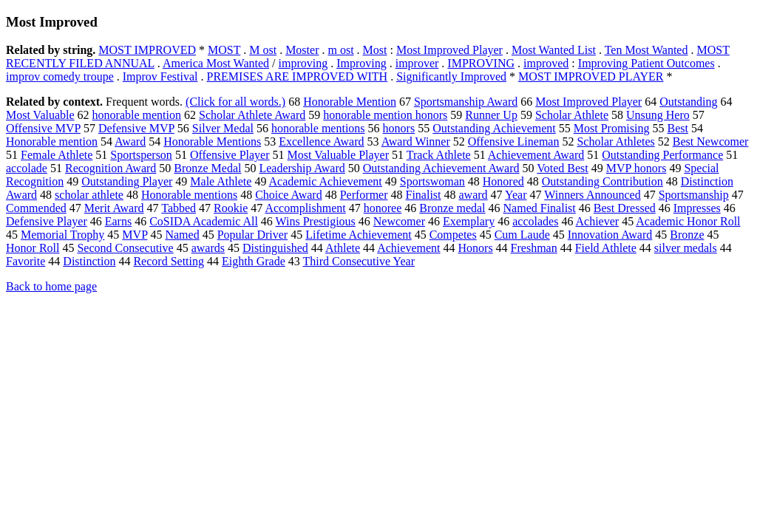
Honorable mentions (189, 195)
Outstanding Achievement (494, 128)
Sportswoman (432, 181)
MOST (224, 50)
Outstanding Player (127, 181)
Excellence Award (321, 141)
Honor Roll (33, 248)
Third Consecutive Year (359, 261)
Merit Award (114, 208)
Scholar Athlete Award (252, 115)
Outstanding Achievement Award (441, 168)
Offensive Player (230, 155)
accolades (535, 221)
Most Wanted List (554, 50)
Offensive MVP (43, 128)
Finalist (424, 195)
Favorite (26, 261)
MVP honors (637, 168)
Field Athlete (606, 248)
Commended (36, 208)
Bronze (687, 235)
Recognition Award (111, 168)
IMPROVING (481, 63)
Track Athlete (439, 155)
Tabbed (179, 208)
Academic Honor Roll (688, 221)
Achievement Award (536, 155)
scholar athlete (89, 195)
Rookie (231, 208)
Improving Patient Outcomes (646, 63)
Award (130, 141)
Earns (118, 221)
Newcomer (399, 221)
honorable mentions (318, 128)
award (473, 195)
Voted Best (562, 168)
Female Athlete (57, 155)
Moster (302, 50)
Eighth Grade (254, 261)
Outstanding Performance (662, 155)
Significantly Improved (451, 76)
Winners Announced (592, 195)
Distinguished (275, 248)
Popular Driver (253, 235)
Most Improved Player (449, 50)
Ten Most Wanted (646, 50)
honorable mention (137, 115)
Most (375, 50)
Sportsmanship (694, 195)
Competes (453, 235)
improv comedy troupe (60, 76)
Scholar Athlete (572, 115)
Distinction (89, 261)
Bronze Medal (207, 168)
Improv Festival (160, 76)
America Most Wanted (216, 63)
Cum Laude (522, 235)
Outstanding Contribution (602, 181)
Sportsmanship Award (466, 102)
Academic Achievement (326, 181)
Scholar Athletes (615, 141)
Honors (476, 248)
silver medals (686, 248)
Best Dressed (625, 208)
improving (303, 63)
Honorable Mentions (212, 141)
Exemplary (469, 221)
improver (417, 63)
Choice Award (289, 195)
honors (399, 128)
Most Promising (612, 128)
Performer (364, 195)
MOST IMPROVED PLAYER (591, 76)
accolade (27, 168)
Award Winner (416, 141)
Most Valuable (40, 115)
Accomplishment (305, 208)
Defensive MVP (136, 128)
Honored (503, 181)
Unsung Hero (658, 115)
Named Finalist (540, 208)
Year (516, 195)
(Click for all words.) (235, 102)
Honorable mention (52, 141)
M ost (263, 50)
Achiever (598, 221)
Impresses (697, 208)
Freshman (534, 248)
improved (546, 63)
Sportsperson (141, 155)
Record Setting (169, 261)
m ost (340, 50)
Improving (361, 63)
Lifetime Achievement (359, 235)
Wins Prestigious (316, 221)
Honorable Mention (350, 102)
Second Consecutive (125, 248)
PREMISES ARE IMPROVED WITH (298, 76)
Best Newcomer (711, 141)
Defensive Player (47, 221)
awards (208, 248)
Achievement (408, 248)
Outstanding (688, 102)
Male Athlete (221, 181)
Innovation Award (610, 235)
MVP (135, 235)
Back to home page (51, 286)
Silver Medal (223, 128)
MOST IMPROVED (147, 50)
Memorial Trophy (62, 235)
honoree (383, 208)
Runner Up (491, 115)
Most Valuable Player (338, 155)
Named (182, 235)
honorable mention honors (385, 115)
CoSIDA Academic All (204, 221)
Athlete (343, 248)
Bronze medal (452, 208)
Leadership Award (302, 168)
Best (677, 128)
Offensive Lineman (514, 141)
